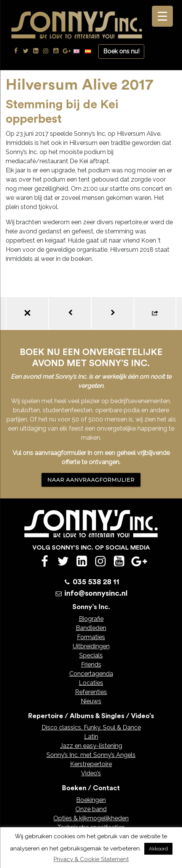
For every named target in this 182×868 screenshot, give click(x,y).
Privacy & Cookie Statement (91, 859)
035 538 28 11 (96, 582)
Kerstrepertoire (91, 764)
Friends (91, 665)
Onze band (91, 809)
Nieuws (91, 701)
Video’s (91, 773)
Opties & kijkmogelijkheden (91, 818)
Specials (91, 655)
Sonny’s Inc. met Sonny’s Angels (91, 755)
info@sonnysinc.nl (96, 593)
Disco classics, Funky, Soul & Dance (91, 727)
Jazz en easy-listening (91, 746)
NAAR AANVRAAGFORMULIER (91, 480)
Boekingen (91, 800)
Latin (91, 737)
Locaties (91, 683)
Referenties (91, 692)
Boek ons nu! (121, 51)
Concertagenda (91, 674)
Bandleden (91, 628)
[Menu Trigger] (162, 16)
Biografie (91, 619)
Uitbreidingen (91, 646)
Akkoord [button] (158, 849)
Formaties (91, 637)
